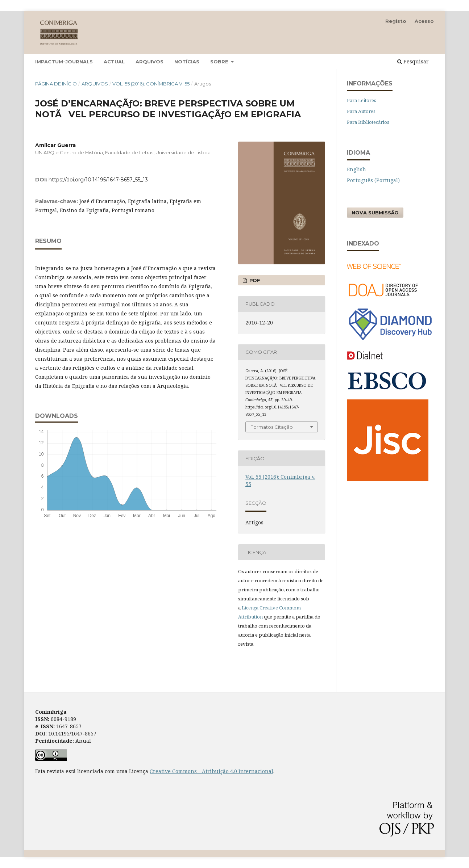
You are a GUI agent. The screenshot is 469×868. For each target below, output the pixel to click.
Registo (396, 21)
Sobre (220, 62)
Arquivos (150, 62)
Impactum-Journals (64, 62)
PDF (254, 280)
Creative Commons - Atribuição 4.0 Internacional (211, 771)
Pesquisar (413, 61)
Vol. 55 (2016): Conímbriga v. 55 (151, 84)
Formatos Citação (272, 427)
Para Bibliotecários (368, 122)
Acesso (424, 21)
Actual (114, 62)
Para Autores (361, 111)
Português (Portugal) (373, 180)
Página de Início (56, 84)
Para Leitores (362, 100)
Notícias (187, 62)
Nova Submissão (375, 213)
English (356, 169)
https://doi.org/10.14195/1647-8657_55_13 (98, 180)
